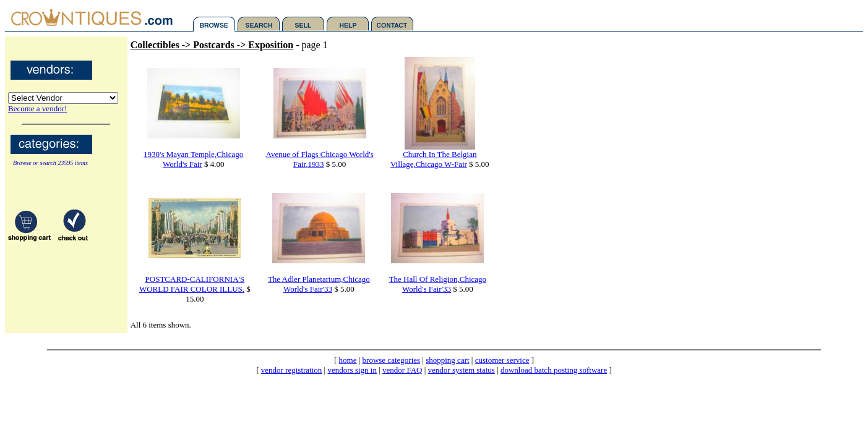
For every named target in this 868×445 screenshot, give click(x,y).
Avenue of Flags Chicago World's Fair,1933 (320, 159)
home (348, 360)
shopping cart (447, 360)
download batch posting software (554, 370)
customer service (502, 360)
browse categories (392, 360)
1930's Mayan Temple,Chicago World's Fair (193, 159)
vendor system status (462, 370)
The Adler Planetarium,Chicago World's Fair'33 (319, 284)
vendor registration (292, 370)
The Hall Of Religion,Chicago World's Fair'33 (438, 284)
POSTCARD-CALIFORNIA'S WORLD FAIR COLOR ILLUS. (192, 284)
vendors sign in (352, 370)
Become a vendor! (37, 108)
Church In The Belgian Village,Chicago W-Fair (433, 159)
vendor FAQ (402, 370)
